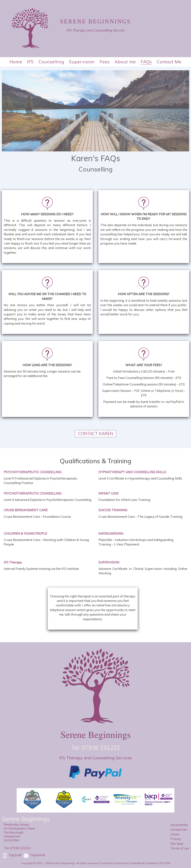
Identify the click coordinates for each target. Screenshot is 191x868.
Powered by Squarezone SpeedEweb (122, 863)
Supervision (82, 62)
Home (16, 62)
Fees (105, 62)
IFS (30, 62)
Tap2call (12, 855)
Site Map (177, 844)
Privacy (176, 839)
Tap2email (34, 855)
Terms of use (180, 848)
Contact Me (169, 62)
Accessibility (179, 825)
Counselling (51, 62)
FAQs (146, 62)
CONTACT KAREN (96, 434)
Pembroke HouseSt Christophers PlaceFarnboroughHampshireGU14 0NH (19, 832)
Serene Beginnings (95, 22)
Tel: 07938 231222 (17, 848)
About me (125, 62)
